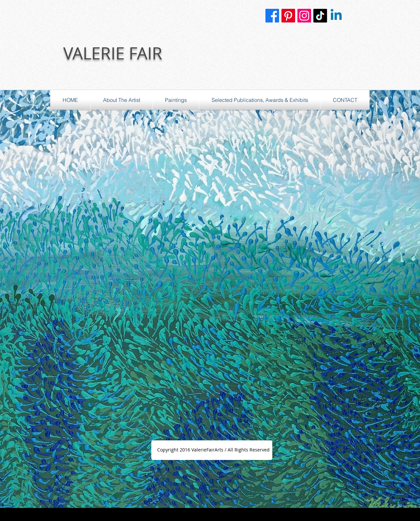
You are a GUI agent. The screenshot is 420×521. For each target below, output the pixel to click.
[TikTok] (320, 16)
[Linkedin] (336, 16)
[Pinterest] (288, 16)
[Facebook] (272, 16)
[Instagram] (304, 16)
